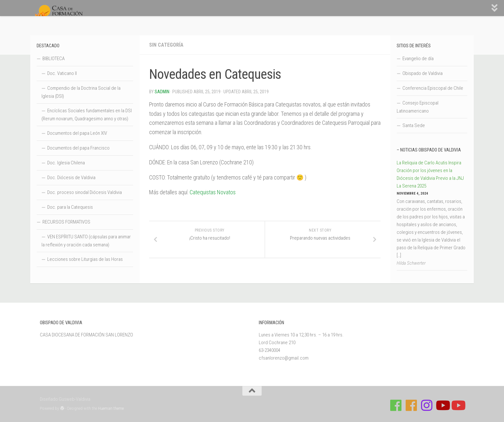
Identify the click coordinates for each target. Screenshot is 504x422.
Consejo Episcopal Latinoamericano (418, 107)
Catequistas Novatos (213, 192)
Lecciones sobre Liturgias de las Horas (85, 259)
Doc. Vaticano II (62, 73)
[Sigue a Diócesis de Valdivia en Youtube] (458, 405)
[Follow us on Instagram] (427, 405)
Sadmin (162, 92)
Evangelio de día (418, 59)
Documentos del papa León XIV (77, 133)
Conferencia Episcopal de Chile (433, 88)
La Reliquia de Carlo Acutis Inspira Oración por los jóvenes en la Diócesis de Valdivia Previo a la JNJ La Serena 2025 (430, 174)
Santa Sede (414, 125)
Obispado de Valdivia (423, 73)
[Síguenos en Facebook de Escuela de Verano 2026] (411, 405)
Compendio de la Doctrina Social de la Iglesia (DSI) (81, 92)
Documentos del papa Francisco (78, 148)
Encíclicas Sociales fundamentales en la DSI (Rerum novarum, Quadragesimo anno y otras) (87, 115)
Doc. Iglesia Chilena (66, 163)
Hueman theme (111, 408)
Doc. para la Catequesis (70, 207)
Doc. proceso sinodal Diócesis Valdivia (85, 192)
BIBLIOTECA (54, 59)
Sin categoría (166, 45)
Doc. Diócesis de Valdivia (71, 178)
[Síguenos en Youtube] (442, 405)
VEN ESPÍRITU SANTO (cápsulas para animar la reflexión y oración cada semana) (86, 241)
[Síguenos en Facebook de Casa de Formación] (396, 405)
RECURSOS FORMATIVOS (66, 222)
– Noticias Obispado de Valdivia (429, 150)
